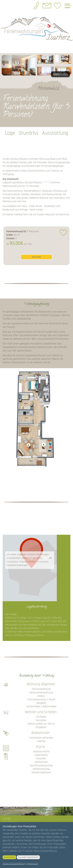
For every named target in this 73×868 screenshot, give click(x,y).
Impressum (32, 864)
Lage (10, 133)
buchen (36, 257)
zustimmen (9, 857)
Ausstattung (55, 133)
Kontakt (7, 819)
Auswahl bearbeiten (28, 857)
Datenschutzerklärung (14, 864)
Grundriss (29, 133)
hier (45, 558)
